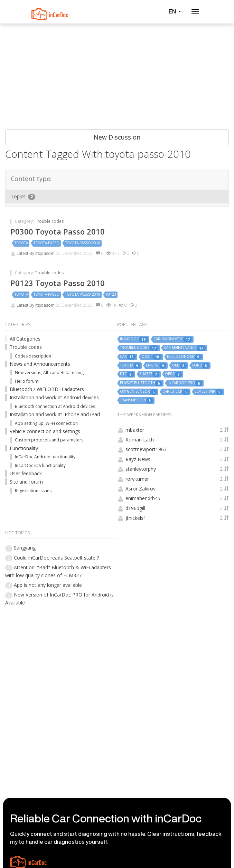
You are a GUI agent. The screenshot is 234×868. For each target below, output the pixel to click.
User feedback (26, 473)
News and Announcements (40, 364)
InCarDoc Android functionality (45, 457)
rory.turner (137, 479)
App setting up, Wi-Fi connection (46, 423)
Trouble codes (49, 221)
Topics (23, 196)
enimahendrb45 (143, 498)
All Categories (25, 339)
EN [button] (175, 11)
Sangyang (25, 548)
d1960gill (135, 508)
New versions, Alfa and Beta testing (49, 373)
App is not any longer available (48, 585)
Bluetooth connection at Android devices (55, 406)
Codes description (33, 356)
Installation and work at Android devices (54, 397)
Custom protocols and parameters (49, 440)
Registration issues (33, 491)
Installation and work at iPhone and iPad (55, 414)
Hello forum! (27, 381)
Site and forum (26, 482)
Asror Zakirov (141, 489)
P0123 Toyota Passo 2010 (58, 283)
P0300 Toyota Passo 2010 (58, 231)
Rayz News (138, 459)
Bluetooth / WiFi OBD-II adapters (47, 389)
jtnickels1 (136, 518)
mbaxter (135, 430)
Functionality (24, 448)
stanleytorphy (141, 469)
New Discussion (117, 137)
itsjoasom (45, 253)
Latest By (26, 253)
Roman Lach (140, 440)
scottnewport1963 (146, 449)
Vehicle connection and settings (45, 431)
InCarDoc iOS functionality (40, 465)
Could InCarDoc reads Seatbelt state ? (56, 558)
